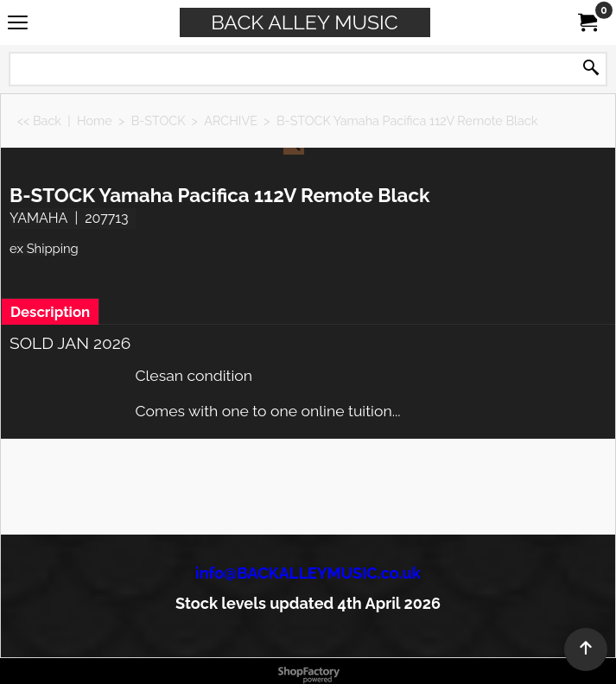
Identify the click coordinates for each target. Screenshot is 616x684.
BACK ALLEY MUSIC (304, 22)
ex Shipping (44, 248)
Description (50, 312)
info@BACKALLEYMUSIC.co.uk (308, 573)
